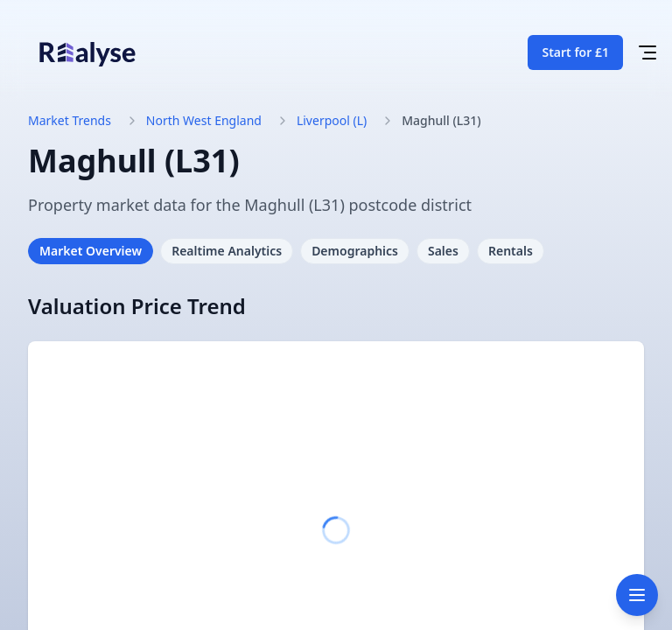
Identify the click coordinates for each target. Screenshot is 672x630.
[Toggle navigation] (637, 595)
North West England (204, 120)
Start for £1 (575, 52)
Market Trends (70, 120)
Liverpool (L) (332, 120)
